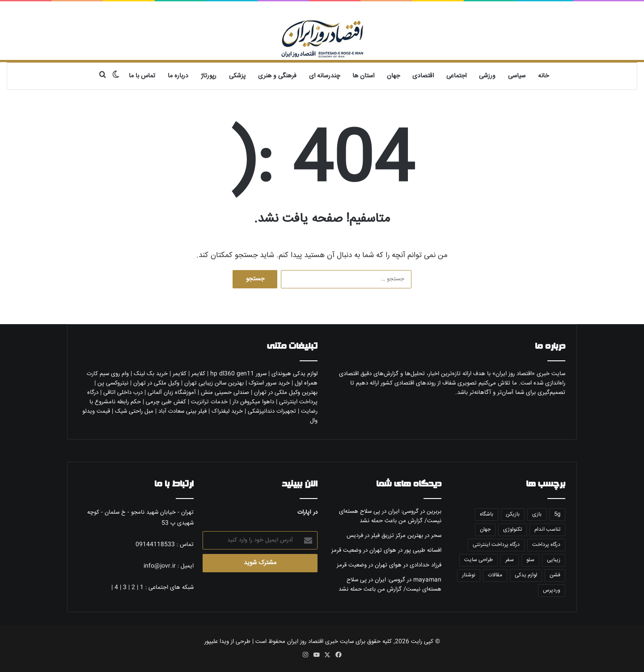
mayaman (427, 580)
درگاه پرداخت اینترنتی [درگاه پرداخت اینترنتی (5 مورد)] (496, 545)
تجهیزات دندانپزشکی (272, 411)
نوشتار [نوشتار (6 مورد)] (469, 575)
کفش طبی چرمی (166, 402)
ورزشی (487, 76)
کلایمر (198, 374)
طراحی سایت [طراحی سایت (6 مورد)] (479, 560)
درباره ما (178, 76)
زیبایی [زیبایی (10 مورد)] (554, 560)
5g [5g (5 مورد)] (557, 514)
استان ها (363, 76)
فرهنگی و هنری (277, 76)
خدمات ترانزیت (209, 402)
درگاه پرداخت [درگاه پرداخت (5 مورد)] (546, 545)
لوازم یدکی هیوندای (294, 374)
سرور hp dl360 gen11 (238, 374)
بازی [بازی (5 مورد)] (537, 514)
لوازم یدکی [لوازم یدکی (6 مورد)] (526, 575)
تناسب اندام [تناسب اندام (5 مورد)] (547, 530)
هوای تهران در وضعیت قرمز (364, 550)
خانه (543, 76)
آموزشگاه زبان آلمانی (172, 393)
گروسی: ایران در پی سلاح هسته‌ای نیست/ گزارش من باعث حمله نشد (390, 516)
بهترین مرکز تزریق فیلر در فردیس (385, 536)
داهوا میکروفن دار (253, 402)
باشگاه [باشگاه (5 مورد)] (487, 514)
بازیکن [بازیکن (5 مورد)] (513, 514)
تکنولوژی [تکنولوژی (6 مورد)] (513, 530)
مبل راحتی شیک (134, 411)
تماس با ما (142, 76)
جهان (393, 76)
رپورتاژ (209, 76)
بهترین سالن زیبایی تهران (214, 383)
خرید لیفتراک (227, 411)
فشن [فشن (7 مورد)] (555, 575)
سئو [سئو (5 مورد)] (530, 560)
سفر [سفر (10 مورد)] (510, 560)
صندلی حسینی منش (225, 393)
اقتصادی (423, 76)
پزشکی (237, 76)
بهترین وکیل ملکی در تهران (286, 393)
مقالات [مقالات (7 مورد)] (495, 575)
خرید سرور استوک (269, 383)
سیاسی (517, 76)
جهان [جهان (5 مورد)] (485, 530)
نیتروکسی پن (113, 383)
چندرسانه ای (324, 76)
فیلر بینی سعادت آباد (182, 411)
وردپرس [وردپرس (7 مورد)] (552, 590)
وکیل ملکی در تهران (156, 383)
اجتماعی (456, 76)
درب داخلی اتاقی (123, 393)
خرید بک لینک (151, 374)
